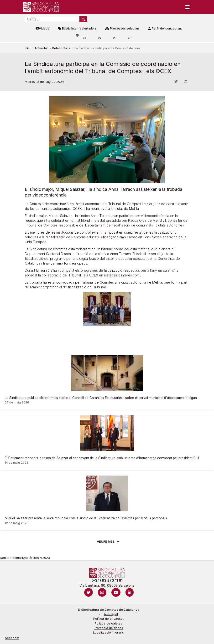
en (115, 37)
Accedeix (12, 638)
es (100, 37)
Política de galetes (108, 623)
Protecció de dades (108, 628)
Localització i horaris (108, 632)
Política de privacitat (108, 619)
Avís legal (111, 614)
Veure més (106, 542)
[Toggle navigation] (188, 7)
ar (129, 37)
